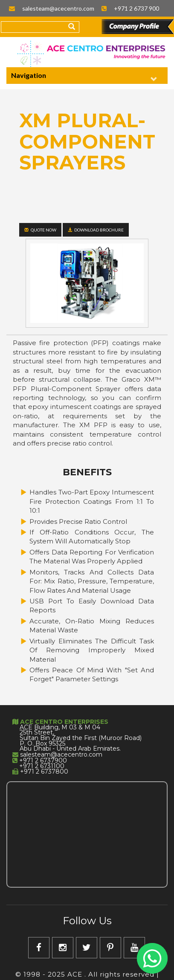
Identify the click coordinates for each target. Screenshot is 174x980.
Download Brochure (96, 230)
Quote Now (40, 230)
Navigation (84, 77)
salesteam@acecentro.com (58, 8)
